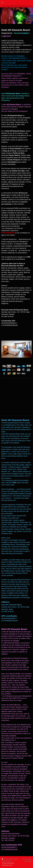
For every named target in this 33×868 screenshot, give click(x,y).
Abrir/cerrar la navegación (16, 2)
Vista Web (28, 861)
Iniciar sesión (27, 859)
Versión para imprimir (10, 859)
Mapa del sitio (7, 861)
